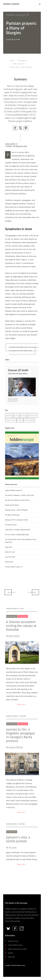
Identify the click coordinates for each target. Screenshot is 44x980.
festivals (23, 416)
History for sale (10, 552)
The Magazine (22, 61)
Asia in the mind (10, 557)
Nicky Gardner (14, 636)
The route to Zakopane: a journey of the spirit (20, 495)
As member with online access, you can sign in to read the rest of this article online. (23, 349)
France (16, 416)
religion (20, 420)
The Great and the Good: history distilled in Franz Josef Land (21, 541)
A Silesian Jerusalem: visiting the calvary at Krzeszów (21, 626)
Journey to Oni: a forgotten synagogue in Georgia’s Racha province (21, 735)
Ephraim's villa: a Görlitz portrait (18, 839)
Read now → (22, 704)
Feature (9, 146)
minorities (9, 416)
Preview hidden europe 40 (14, 567)
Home (12, 61)
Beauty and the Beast (12, 505)
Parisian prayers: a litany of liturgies (16, 510)
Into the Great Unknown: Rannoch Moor (17, 500)
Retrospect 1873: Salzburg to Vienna (17, 520)
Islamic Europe (11, 420)
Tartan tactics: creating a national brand (18, 530)
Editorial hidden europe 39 (14, 490)
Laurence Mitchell (16, 747)
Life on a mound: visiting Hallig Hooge (17, 535)
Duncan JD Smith (21, 146)
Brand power (9, 562)
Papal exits (9, 547)
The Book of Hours (11, 525)
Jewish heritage (29, 420)
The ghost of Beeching (12, 515)
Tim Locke (13, 848)
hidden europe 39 (18, 64)
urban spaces (32, 416)
